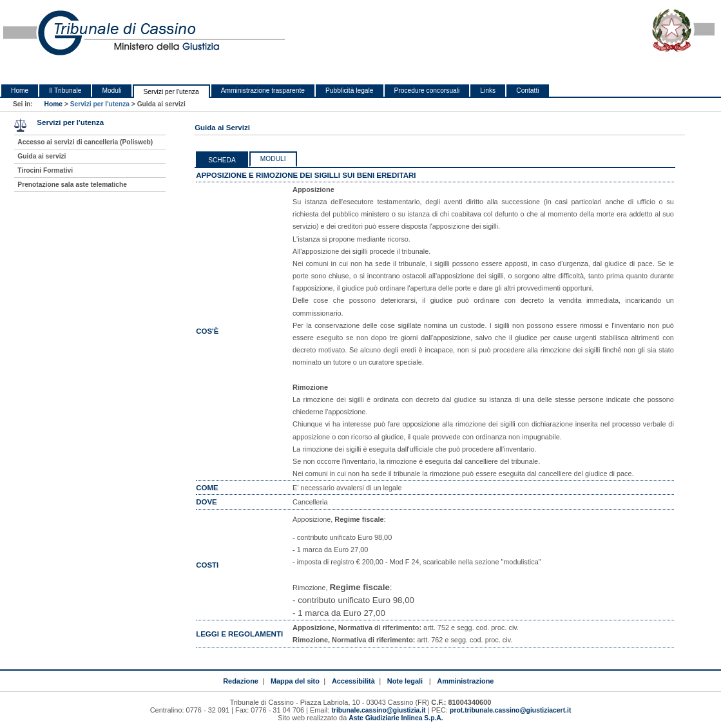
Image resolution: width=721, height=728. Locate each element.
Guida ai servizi (42, 156)
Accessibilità (353, 681)
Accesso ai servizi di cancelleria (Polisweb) (85, 142)
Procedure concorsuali (427, 91)
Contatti (527, 91)
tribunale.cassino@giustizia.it (378, 710)
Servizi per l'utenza (171, 92)
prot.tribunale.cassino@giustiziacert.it (510, 710)
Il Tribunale (65, 91)
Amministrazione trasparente (263, 91)
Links (488, 91)
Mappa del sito (295, 681)
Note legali (405, 681)
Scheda (222, 160)
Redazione (241, 681)
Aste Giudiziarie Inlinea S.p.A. (396, 718)
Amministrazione (465, 681)
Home (20, 91)
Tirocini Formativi (45, 170)
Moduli (111, 91)
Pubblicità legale (350, 91)
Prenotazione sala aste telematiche (72, 185)
